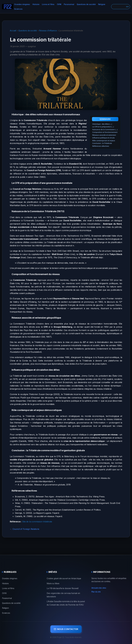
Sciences (18, 9)
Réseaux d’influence (48, 31)
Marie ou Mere (53, 583)
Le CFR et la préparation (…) (103, 127)
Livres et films (48, 4)
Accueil (13, 31)
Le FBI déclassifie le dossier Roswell (62, 588)
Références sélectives (101, 146)
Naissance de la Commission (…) (105, 129)
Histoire (36, 4)
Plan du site (96, 592)
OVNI (59, 4)
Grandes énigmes (22, 4)
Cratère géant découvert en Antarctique (64, 578)
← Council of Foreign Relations (25, 529)
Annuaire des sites (99, 588)
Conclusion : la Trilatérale (102, 143)
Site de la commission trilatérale (37, 522)
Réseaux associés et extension (104, 135)
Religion (102, 4)
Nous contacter (66, 628)
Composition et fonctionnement (105, 132)
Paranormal (69, 4)
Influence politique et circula (103, 138)
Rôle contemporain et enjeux (104, 141)
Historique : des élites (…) (102, 124)
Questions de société (86, 4)
